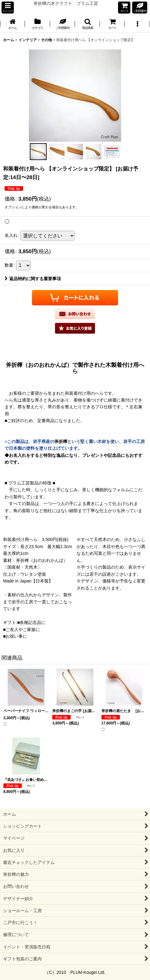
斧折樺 (61, 441)
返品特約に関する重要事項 (33, 279)
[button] (8, 8)
